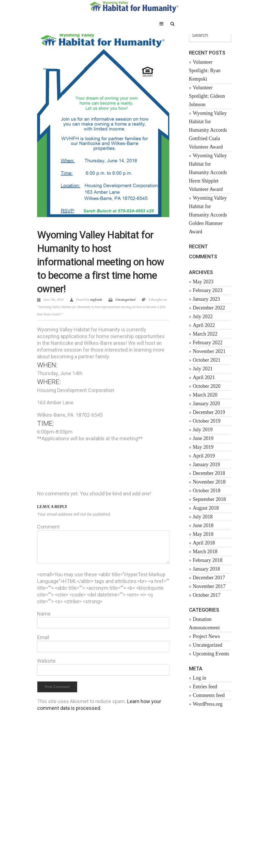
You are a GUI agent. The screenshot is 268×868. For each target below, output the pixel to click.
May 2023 (203, 282)
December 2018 (209, 473)
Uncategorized (126, 300)
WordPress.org (208, 704)
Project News (206, 636)
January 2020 (206, 404)
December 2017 (209, 578)
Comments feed (209, 695)
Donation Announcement (204, 623)
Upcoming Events (211, 654)
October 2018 (207, 491)
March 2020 (205, 395)
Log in (200, 678)
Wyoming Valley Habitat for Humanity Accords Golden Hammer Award (208, 215)
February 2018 (208, 560)
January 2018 (206, 569)
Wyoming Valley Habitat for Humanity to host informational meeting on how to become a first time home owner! (101, 262)
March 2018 (205, 552)
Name (44, 614)
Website (46, 661)
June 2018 (203, 525)
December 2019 (209, 412)
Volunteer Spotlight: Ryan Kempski (205, 70)
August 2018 (206, 508)
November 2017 (209, 586)
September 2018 (209, 499)
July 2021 (203, 369)
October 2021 (207, 360)
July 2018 (203, 517)
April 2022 (204, 325)
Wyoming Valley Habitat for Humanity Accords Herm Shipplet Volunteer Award (208, 172)
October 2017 (207, 595)
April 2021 (204, 377)
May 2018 (203, 534)
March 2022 (205, 334)
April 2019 (204, 456)
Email (43, 637)
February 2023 (208, 290)
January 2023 (206, 299)
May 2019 (203, 447)
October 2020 (207, 386)
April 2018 (204, 543)
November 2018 (209, 482)
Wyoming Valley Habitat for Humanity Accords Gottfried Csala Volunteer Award (208, 130)
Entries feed (205, 687)
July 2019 (203, 430)
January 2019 (206, 464)
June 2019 (203, 438)
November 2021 (209, 351)
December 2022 (209, 308)
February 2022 (208, 343)
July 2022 (203, 316)
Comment (48, 527)
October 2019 (207, 421)
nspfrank (96, 300)
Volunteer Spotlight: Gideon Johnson (207, 96)
